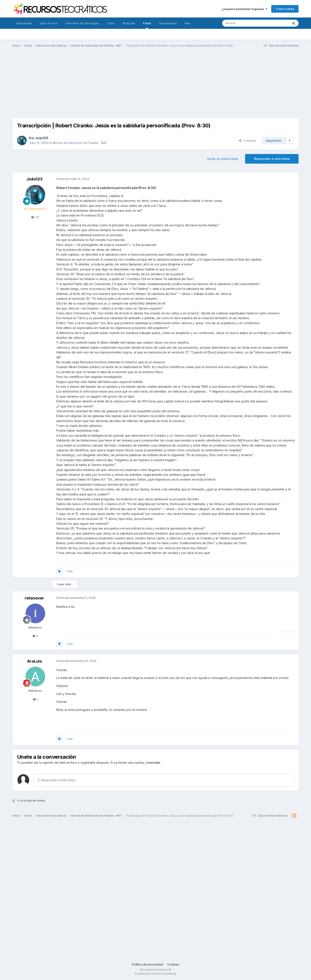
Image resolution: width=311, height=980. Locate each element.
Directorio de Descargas (82, 23)
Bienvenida (24, 23)
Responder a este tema (272, 159)
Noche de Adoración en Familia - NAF (80, 143)
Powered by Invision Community (156, 974)
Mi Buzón (129, 23)
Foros (147, 25)
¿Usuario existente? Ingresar (245, 9)
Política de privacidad (147, 964)
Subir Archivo (49, 23)
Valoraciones (168, 23)
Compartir (248, 140)
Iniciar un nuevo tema (223, 159)
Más (187, 23)
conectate (153, 763)
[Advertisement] (156, 85)
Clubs (111, 23)
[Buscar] (244, 23)
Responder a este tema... (57, 780)
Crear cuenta (285, 9)
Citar (70, 571)
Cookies (173, 964)
